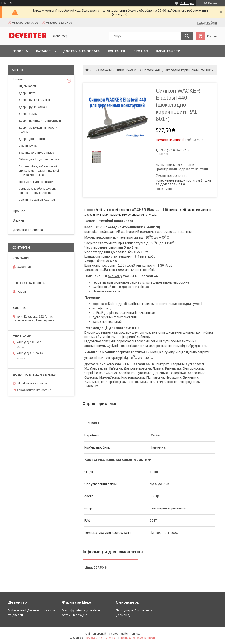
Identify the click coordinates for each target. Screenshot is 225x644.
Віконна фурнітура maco (36, 153)
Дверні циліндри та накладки (40, 121)
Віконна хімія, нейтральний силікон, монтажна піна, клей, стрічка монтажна (39, 170)
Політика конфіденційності (137, 638)
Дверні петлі (27, 93)
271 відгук (187, 3)
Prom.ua (134, 634)
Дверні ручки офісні (33, 107)
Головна (20, 51)
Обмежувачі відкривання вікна (41, 159)
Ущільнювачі (28, 86)
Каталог (43, 51)
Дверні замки (28, 114)
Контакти (117, 51)
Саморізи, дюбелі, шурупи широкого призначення (38, 191)
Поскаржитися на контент (101, 638)
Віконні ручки (28, 146)
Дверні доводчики (32, 139)
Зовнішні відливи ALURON (37, 200)
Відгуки (18, 220)
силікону (115, 276)
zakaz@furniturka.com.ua (34, 390)
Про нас (141, 51)
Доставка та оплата (81, 51)
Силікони (105, 70)
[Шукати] (187, 36)
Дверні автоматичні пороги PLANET (38, 130)
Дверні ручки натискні (34, 100)
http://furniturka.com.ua (32, 383)
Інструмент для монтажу (36, 182)
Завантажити (168, 51)
